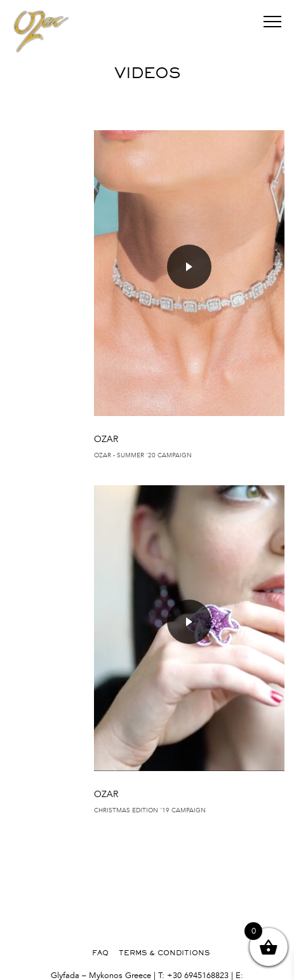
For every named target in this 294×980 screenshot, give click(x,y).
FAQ (100, 953)
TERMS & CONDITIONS (164, 953)
